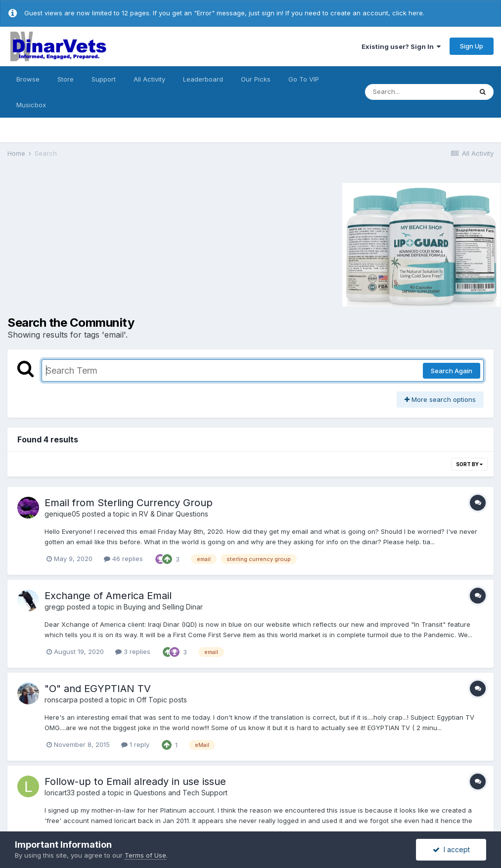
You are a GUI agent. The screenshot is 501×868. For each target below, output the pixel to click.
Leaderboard (203, 79)
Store (66, 79)
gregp (55, 607)
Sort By (469, 464)
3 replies (133, 651)
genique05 (62, 514)
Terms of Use (145, 855)
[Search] (418, 92)
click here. (408, 13)
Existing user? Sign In (401, 46)
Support (104, 79)
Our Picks (256, 79)
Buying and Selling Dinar (163, 607)
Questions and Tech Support (181, 793)
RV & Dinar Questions (174, 514)
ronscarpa (61, 700)
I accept (451, 849)
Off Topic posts (162, 700)
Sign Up (472, 46)
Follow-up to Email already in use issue (135, 781)
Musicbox (31, 105)
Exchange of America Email (108, 596)
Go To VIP (304, 79)
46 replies (123, 559)
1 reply (135, 744)
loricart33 (60, 793)
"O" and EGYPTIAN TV (98, 689)
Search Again (452, 371)
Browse (28, 79)
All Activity (149, 79)
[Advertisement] (91, 243)
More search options (440, 399)
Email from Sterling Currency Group (129, 503)
